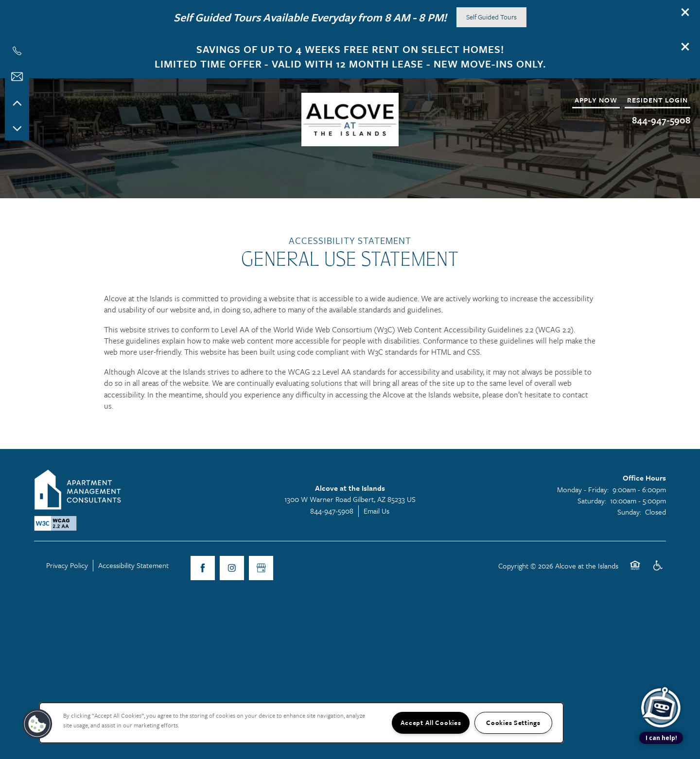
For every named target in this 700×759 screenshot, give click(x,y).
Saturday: (592, 507)
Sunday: (629, 518)
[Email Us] (17, 77)
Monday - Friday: (583, 496)
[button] (685, 12)
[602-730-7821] (17, 51)
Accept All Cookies (431, 723)
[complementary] (661, 672)
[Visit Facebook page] (203, 574)
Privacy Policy (67, 571)
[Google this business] (261, 574)
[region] (301, 723)
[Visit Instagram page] (232, 574)
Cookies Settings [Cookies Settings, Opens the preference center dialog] (513, 723)
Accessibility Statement (133, 571)
